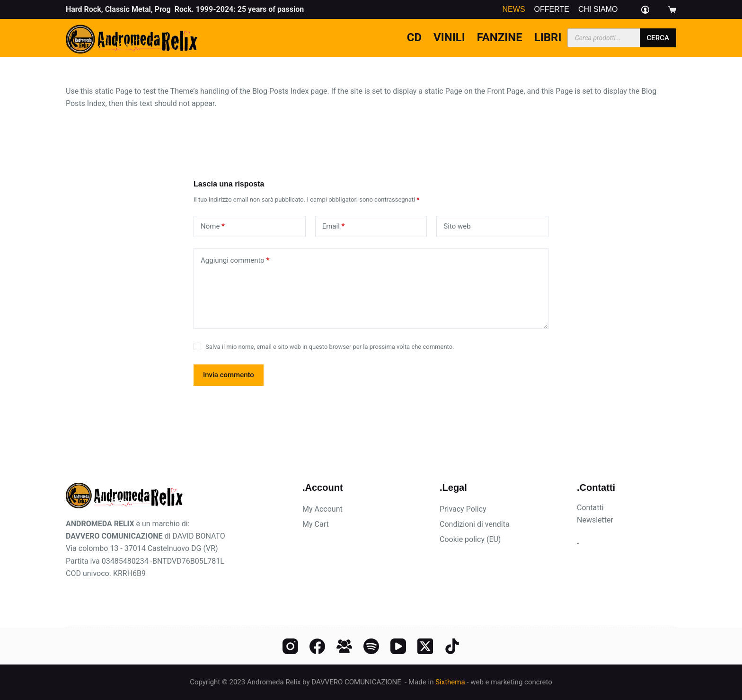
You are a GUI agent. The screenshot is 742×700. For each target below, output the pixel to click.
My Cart (316, 524)
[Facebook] (317, 646)
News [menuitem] (514, 9)
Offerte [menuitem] (552, 9)
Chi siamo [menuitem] (598, 9)
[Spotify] (371, 646)
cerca (658, 38)
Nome (213, 226)
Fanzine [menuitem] (500, 37)
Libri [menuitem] (548, 37)
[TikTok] (452, 646)
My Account (322, 509)
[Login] (645, 10)
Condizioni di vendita (475, 524)
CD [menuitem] (414, 37)
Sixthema (450, 682)
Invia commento (229, 375)
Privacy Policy (463, 509)
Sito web (457, 226)
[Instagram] (290, 646)
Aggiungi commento (235, 261)
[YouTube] (398, 646)
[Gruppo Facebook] (344, 646)
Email (334, 226)
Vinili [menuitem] (449, 37)
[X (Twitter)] (425, 646)
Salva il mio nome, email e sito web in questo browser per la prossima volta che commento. (330, 347)
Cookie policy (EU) (470, 539)
